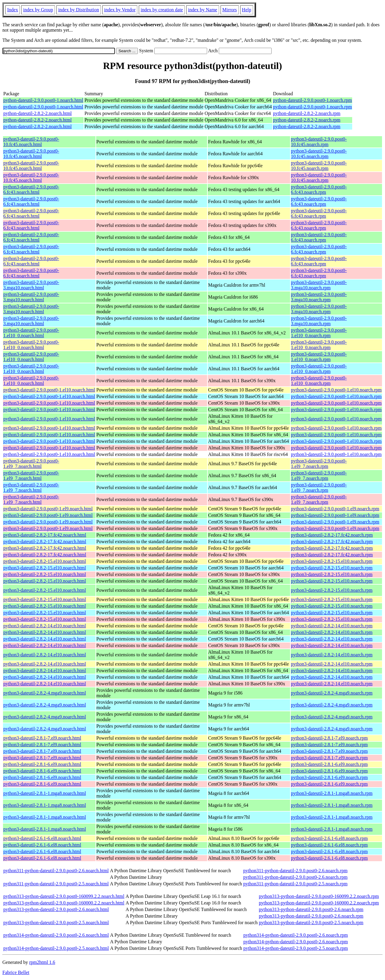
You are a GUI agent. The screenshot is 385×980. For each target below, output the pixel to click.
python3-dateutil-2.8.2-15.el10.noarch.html (45, 561)
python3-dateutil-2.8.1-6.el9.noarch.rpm (329, 764)
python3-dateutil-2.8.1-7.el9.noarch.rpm (329, 738)
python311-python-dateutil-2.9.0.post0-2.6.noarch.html (56, 871)
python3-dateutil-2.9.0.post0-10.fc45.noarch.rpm (319, 142)
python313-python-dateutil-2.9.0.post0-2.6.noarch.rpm (311, 909)
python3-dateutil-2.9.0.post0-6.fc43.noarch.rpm (319, 189)
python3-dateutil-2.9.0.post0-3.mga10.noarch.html (31, 285)
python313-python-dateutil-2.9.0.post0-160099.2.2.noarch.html (64, 896)
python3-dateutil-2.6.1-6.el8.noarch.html (42, 838)
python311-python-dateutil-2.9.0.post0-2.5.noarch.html (56, 884)
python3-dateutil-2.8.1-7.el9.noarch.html (42, 738)
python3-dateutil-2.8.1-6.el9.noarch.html (42, 764)
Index (13, 10)
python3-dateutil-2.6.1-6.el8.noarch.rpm (329, 838)
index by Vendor (120, 10)
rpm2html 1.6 (42, 962)
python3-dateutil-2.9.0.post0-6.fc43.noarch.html (31, 189)
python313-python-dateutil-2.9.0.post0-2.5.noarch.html (56, 923)
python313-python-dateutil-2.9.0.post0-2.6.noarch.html (56, 909)
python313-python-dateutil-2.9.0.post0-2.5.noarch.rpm (311, 923)
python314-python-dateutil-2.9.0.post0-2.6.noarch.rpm (295, 935)
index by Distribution (79, 10)
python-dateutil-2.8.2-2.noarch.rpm (307, 113)
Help (247, 10)
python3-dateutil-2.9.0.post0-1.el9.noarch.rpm (335, 509)
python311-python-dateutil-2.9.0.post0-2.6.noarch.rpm (295, 871)
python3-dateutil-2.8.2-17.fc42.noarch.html (45, 535)
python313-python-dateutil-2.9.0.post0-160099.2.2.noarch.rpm (319, 896)
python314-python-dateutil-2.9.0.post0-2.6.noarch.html (56, 935)
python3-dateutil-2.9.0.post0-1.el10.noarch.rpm (336, 390)
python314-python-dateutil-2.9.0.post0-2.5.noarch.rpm (295, 948)
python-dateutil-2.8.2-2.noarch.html (37, 113)
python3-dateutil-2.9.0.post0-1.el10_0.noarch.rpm (319, 333)
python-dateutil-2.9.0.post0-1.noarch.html (43, 100)
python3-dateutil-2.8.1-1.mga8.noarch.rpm (332, 793)
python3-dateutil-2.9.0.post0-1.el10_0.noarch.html (31, 333)
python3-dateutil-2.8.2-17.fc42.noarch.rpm (332, 535)
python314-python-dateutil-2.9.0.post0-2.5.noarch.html (56, 948)
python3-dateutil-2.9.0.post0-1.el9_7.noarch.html (31, 464)
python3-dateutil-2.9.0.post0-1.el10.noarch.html (49, 390)
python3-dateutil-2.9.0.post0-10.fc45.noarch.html (31, 142)
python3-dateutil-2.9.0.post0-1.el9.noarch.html (48, 509)
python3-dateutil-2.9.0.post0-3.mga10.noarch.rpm (319, 285)
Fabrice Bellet (16, 972)
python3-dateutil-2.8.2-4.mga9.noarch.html (45, 693)
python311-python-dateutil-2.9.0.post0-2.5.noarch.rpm (295, 884)
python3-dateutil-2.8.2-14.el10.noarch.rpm (332, 626)
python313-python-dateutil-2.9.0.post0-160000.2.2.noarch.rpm (319, 903)
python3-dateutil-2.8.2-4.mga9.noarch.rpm (332, 693)
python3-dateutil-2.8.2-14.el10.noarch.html (45, 626)
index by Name (203, 10)
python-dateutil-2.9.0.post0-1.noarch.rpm (312, 100)
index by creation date (162, 10)
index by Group (38, 10)
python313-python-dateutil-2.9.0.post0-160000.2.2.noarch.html (64, 903)
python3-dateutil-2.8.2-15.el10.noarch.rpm (332, 561)
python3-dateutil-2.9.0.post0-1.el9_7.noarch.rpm (319, 464)
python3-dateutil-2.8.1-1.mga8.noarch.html (45, 793)
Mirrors (230, 10)
